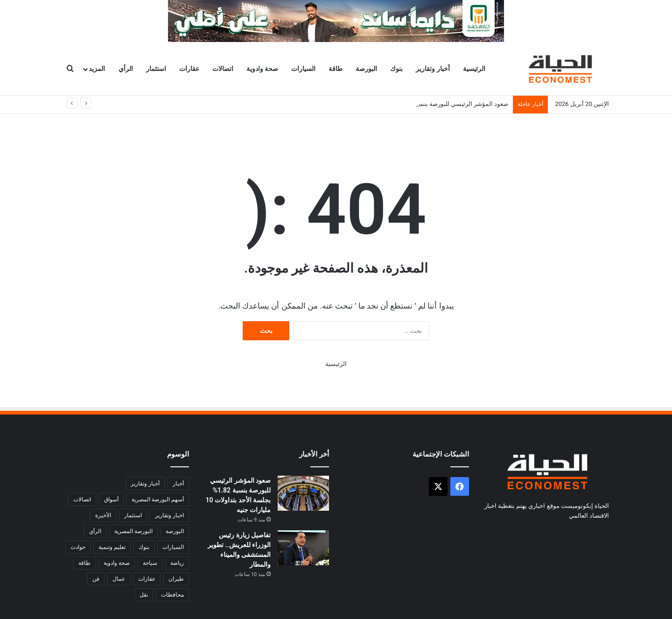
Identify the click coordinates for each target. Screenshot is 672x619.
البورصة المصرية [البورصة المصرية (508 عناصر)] (133, 531)
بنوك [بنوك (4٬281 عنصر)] (144, 547)
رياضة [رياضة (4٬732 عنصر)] (177, 563)
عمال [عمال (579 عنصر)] (119, 579)
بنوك (396, 69)
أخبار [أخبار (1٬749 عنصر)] (178, 484)
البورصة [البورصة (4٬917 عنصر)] (175, 531)
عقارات (189, 69)
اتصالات (223, 69)
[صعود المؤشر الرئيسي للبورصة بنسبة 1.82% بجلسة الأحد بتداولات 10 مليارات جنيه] (303, 493)
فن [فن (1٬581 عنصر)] (96, 579)
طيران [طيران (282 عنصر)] (176, 579)
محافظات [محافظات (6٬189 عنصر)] (172, 595)
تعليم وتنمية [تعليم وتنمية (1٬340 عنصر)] (112, 547)
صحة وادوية (262, 69)
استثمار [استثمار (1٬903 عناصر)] (133, 515)
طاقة (336, 69)
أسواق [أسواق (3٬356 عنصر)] (111, 499)
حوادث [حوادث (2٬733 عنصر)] (78, 547)
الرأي (126, 69)
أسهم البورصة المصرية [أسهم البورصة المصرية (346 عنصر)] (158, 499)
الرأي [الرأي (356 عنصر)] (95, 531)
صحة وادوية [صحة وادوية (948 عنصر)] (117, 563)
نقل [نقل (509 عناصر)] (144, 595)
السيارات (303, 69)
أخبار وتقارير (433, 69)
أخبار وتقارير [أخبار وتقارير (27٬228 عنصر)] (145, 484)
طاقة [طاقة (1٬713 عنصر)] (84, 563)
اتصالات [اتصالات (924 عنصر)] (82, 499)
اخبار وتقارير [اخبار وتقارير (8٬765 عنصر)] (169, 515)
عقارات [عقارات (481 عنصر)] (147, 579)
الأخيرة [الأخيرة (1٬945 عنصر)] (103, 515)
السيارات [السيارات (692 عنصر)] (173, 547)
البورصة (366, 69)
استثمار (156, 69)
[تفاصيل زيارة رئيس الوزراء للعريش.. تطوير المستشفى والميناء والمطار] (303, 548)
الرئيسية (474, 69)
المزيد (97, 69)
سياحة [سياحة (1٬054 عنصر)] (150, 563)
